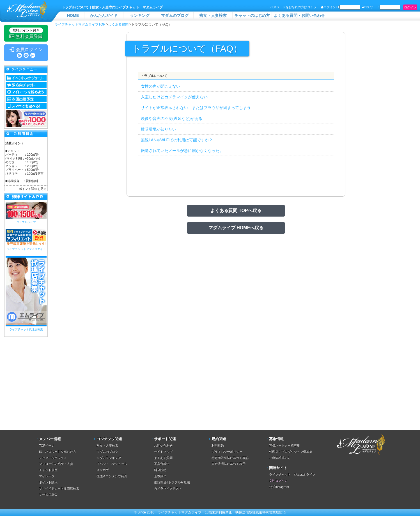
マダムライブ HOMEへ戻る (236, 228)
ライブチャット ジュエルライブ (292, 474)
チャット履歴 (48, 470)
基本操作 (160, 476)
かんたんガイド (104, 15)
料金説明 (160, 470)
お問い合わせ (163, 445)
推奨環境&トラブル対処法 (172, 482)
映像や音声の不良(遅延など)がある (172, 119)
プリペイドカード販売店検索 (59, 488)
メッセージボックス (53, 458)
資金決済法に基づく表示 (229, 464)
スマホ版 (103, 470)
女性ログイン (278, 481)
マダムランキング (109, 458)
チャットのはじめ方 (252, 15)
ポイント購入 (48, 482)
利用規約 (218, 445)
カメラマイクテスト (168, 488)
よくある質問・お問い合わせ (299, 15)
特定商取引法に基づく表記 (230, 458)
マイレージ (47, 476)
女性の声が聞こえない (160, 86)
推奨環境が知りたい (159, 129)
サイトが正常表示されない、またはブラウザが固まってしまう (196, 108)
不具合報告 (162, 464)
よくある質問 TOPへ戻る (236, 211)
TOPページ (47, 445)
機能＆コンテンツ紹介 (112, 476)
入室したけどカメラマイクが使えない (174, 97)
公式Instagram (279, 487)
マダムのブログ (175, 15)
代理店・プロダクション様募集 (291, 452)
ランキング (140, 15)
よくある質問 (163, 458)
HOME (73, 15)
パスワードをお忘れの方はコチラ (293, 7)
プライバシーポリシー (227, 452)
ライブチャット (169, 512)
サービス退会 (48, 494)
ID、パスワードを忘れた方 (58, 452)
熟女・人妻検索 (213, 15)
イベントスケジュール (112, 464)
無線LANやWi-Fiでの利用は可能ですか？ (177, 140)
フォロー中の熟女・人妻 (56, 464)
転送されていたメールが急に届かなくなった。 (182, 151)
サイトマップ (163, 452)
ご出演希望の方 (280, 458)
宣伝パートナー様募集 (284, 445)
